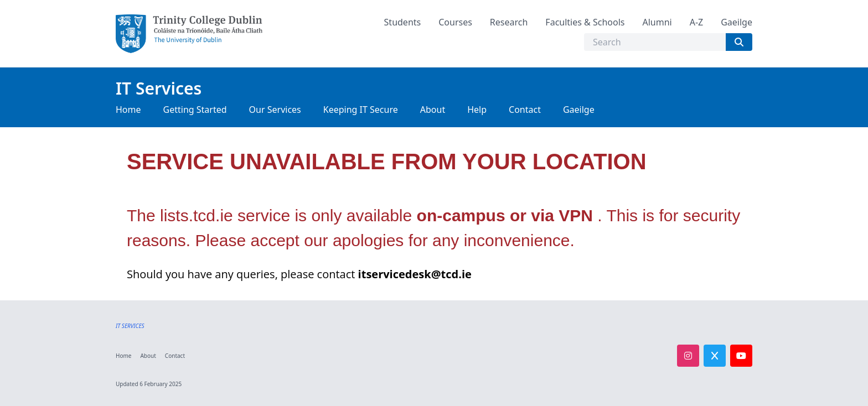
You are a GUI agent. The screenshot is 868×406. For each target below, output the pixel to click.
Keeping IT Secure (361, 110)
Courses (455, 22)
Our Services (275, 110)
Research (509, 22)
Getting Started (195, 110)
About (433, 110)
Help (477, 110)
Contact (525, 110)
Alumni (657, 22)
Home (128, 110)
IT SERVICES (130, 326)
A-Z (697, 22)
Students (403, 22)
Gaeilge (737, 22)
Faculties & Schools (585, 22)
